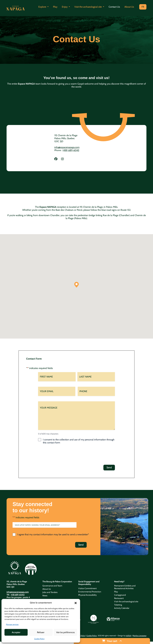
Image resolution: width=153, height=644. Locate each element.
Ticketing (118, 605)
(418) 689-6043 (71, 150)
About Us (129, 7)
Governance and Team (52, 586)
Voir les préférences (65, 632)
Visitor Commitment (87, 588)
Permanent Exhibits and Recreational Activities (125, 587)
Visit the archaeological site (88, 7)
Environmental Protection (90, 592)
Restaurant (119, 598)
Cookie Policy (39, 639)
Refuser (41, 632)
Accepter (16, 632)
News (45, 596)
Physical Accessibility (87, 595)
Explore (43, 7)
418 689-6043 (18, 595)
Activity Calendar (122, 608)
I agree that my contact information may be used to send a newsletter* (53, 534)
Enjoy (65, 7)
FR (143, 7)
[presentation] (61, 455)
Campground (120, 595)
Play (55, 7)
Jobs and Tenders (50, 592)
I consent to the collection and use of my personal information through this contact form (79, 441)
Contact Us (114, 7)
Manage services (12, 624)
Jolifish (129, 636)
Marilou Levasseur (140, 636)
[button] (76, 603)
